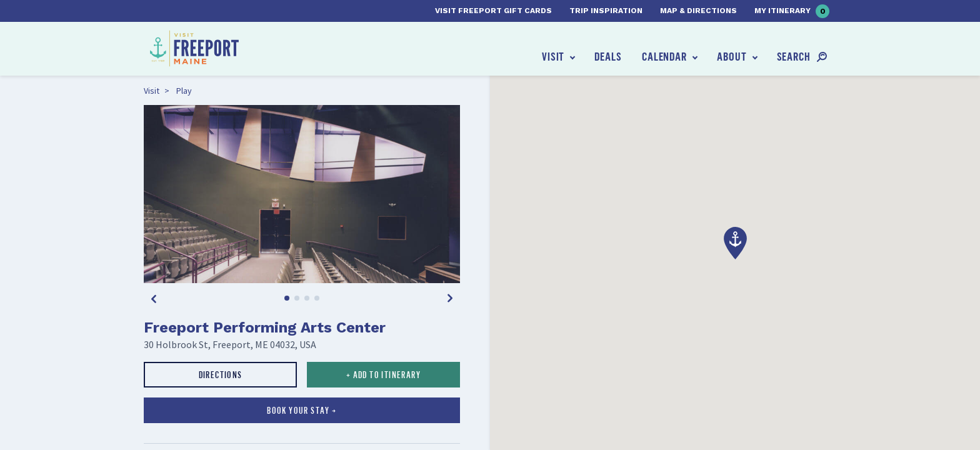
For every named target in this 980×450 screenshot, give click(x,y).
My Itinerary (792, 11)
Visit (553, 56)
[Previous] (154, 298)
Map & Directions (698, 11)
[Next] (450, 298)
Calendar (664, 56)
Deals (608, 56)
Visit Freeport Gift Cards (493, 11)
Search (794, 56)
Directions (221, 375)
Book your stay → (302, 410)
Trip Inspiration (606, 11)
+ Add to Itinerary (383, 375)
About (732, 56)
